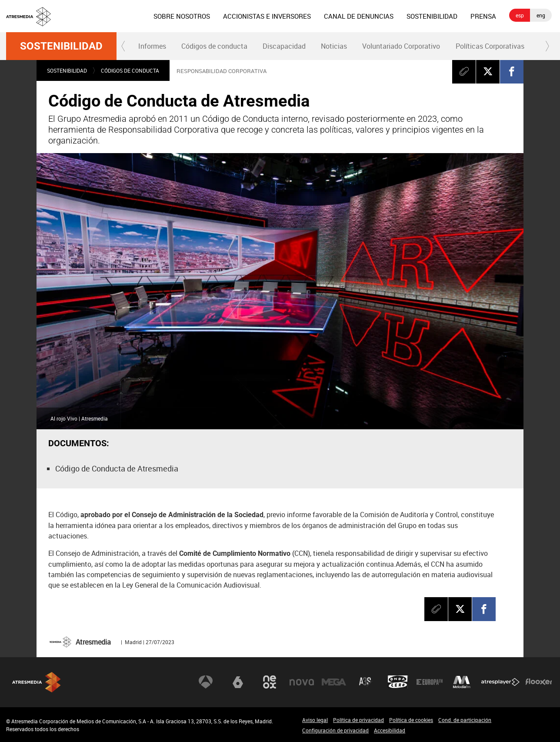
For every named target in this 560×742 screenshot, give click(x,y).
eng (541, 15)
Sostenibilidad (61, 46)
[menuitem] (182, 16)
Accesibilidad (390, 730)
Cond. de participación (465, 720)
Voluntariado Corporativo (401, 46)
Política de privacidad (358, 720)
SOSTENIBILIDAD (432, 16)
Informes (152, 46)
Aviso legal (315, 720)
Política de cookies (411, 720)
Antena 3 (206, 682)
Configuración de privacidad (335, 730)
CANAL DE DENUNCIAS (359, 16)
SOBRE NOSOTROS (182, 16)
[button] (123, 46)
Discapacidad (284, 46)
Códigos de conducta (214, 46)
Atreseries (366, 682)
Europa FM (430, 682)
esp (520, 15)
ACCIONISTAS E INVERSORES (267, 16)
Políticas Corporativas (490, 46)
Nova (302, 682)
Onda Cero (398, 682)
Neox (270, 682)
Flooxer (539, 682)
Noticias (334, 46)
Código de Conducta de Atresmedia (117, 468)
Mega (334, 682)
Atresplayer (500, 682)
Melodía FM (462, 682)
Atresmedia (37, 682)
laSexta (238, 682)
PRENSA (483, 16)
